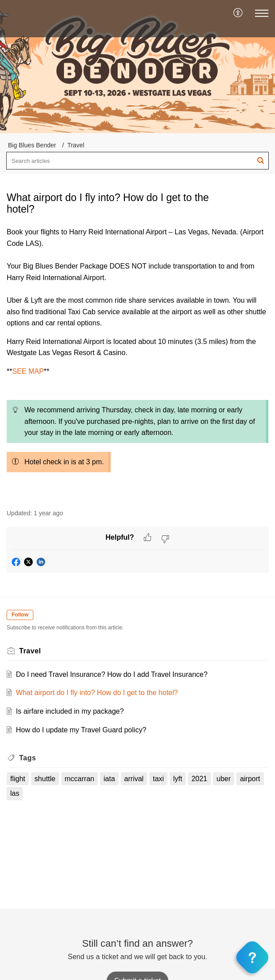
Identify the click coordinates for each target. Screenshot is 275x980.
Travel (76, 145)
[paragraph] (137, 363)
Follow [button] (20, 615)
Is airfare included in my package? (70, 711)
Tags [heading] (28, 758)
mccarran (80, 779)
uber (223, 779)
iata (109, 779)
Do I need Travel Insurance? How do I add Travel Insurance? (112, 674)
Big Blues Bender (32, 145)
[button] (238, 13)
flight (18, 779)
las (15, 793)
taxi (158, 779)
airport (250, 779)
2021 (199, 779)
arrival (134, 779)
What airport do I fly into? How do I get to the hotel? (97, 693)
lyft (178, 779)
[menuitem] (238, 13)
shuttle (45, 779)
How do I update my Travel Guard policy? (81, 730)
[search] (137, 161)
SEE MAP (28, 371)
